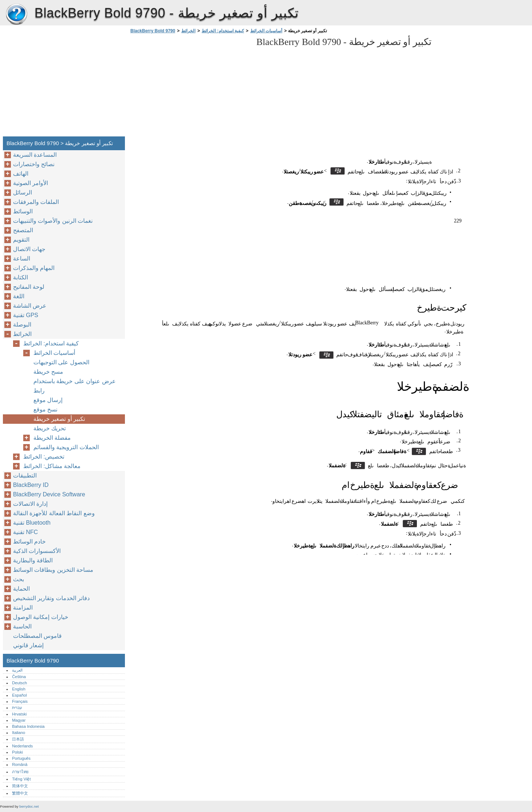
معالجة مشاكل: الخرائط (52, 466)
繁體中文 (20, 793)
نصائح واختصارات (34, 164)
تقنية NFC (25, 532)
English (19, 689)
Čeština (19, 677)
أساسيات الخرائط (266, 31)
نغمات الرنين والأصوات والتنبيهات (53, 221)
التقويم (21, 240)
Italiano (19, 733)
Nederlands (22, 746)
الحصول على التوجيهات (61, 362)
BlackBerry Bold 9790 (16, 15)
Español (19, 695)
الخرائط (188, 31)
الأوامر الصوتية (31, 183)
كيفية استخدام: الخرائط (223, 31)
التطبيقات (25, 475)
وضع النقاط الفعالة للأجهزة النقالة (54, 513)
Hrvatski (19, 714)
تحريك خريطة (50, 428)
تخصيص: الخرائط (44, 457)
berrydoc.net (29, 806)
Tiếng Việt (21, 779)
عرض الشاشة (30, 306)
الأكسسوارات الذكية (37, 551)
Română (20, 764)
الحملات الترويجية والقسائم (66, 447)
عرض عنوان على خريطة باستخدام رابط (75, 386)
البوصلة (22, 325)
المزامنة (23, 608)
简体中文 (20, 786)
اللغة (19, 296)
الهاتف (21, 174)
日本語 (18, 739)
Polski (17, 752)
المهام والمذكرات (34, 268)
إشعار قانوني (28, 645)
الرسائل (23, 192)
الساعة (22, 259)
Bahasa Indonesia (28, 726)
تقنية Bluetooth (32, 523)
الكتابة (21, 277)
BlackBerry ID (31, 485)
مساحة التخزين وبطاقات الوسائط (53, 570)
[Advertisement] (190, 87)
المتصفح (23, 230)
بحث (19, 579)
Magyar (19, 720)
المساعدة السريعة (35, 155)
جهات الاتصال (29, 249)
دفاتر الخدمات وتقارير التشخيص (51, 598)
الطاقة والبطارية (33, 560)
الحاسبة (22, 626)
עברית (17, 708)
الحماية (21, 589)
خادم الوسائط (29, 542)
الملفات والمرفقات (36, 202)
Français (20, 701)
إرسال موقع (48, 400)
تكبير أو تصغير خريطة (59, 419)
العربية (17, 670)
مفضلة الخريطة (52, 438)
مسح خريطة (48, 372)
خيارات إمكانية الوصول (41, 617)
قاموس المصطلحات (37, 636)
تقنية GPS (26, 315)
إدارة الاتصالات (30, 504)
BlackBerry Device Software (49, 494)
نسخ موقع (45, 409)
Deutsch (19, 683)
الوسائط (23, 211)
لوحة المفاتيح (29, 287)
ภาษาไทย (20, 772)
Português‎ (21, 758)
